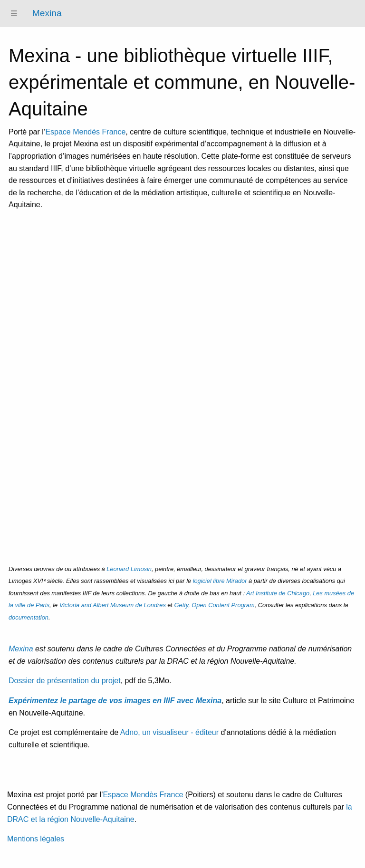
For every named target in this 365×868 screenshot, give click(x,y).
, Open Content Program (215, 605)
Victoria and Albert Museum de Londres (113, 605)
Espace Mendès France (85, 132)
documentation (29, 617)
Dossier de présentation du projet (65, 681)
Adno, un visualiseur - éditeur (169, 732)
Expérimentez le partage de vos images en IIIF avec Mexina (115, 701)
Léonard (129, 569)
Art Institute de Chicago (278, 593)
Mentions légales (36, 839)
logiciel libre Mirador (220, 581)
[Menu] (14, 14)
